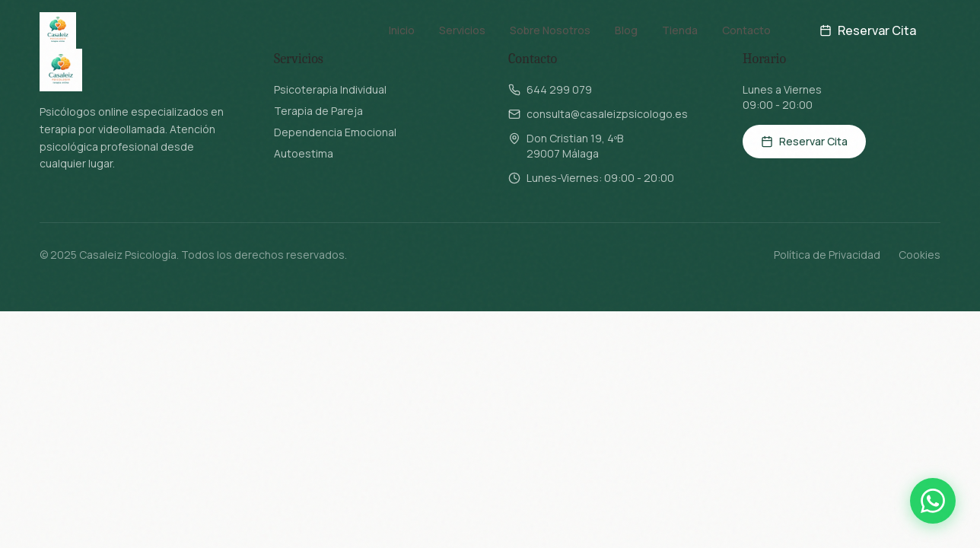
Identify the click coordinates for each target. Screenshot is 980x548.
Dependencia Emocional (335, 132)
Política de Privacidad (827, 255)
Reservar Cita (868, 30)
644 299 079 (559, 89)
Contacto (746, 30)
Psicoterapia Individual (330, 89)
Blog (626, 30)
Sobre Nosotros (550, 30)
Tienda (680, 30)
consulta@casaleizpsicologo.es (607, 114)
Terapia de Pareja (318, 111)
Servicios (462, 30)
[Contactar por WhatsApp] (933, 501)
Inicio (402, 30)
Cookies (920, 255)
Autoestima (304, 153)
